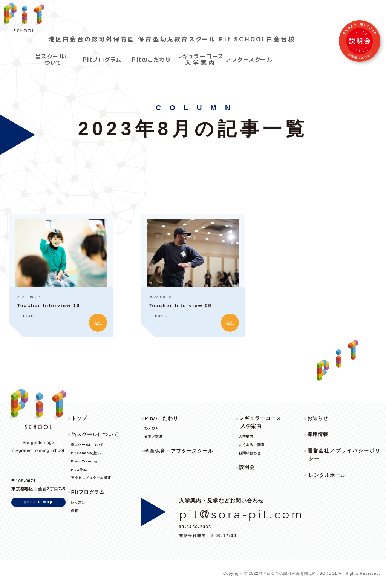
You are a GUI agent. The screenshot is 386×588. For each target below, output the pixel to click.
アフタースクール (249, 59)
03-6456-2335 (195, 527)
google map (38, 502)
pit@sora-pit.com (242, 514)
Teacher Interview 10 (48, 305)
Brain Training (84, 461)
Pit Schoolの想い (86, 453)
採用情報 (318, 434)
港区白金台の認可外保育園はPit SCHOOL (299, 573)
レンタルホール (327, 475)
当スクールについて (53, 59)
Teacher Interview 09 (180, 305)
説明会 (247, 467)
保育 (74, 511)
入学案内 (246, 436)
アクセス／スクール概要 (91, 478)
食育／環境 (153, 437)
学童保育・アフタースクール (179, 451)
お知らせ (318, 418)
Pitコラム (79, 470)
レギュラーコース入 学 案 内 (200, 59)
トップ (79, 418)
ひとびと (152, 429)
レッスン (78, 502)
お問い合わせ (250, 453)
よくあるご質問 (251, 445)
